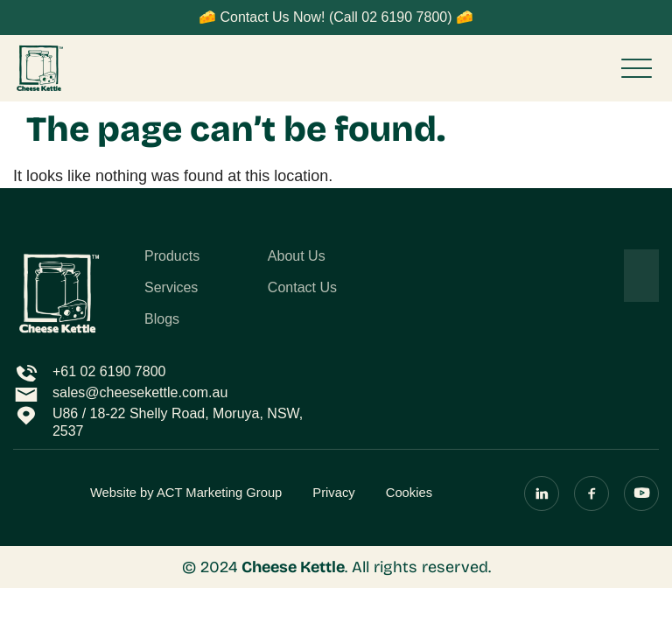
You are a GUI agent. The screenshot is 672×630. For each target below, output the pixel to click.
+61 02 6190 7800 (109, 371)
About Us (297, 256)
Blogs (162, 319)
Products (172, 256)
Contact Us (302, 288)
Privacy (333, 493)
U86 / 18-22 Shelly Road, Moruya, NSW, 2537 (178, 422)
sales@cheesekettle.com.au (140, 392)
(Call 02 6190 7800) (391, 17)
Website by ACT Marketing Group (186, 493)
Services (171, 288)
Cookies (409, 493)
